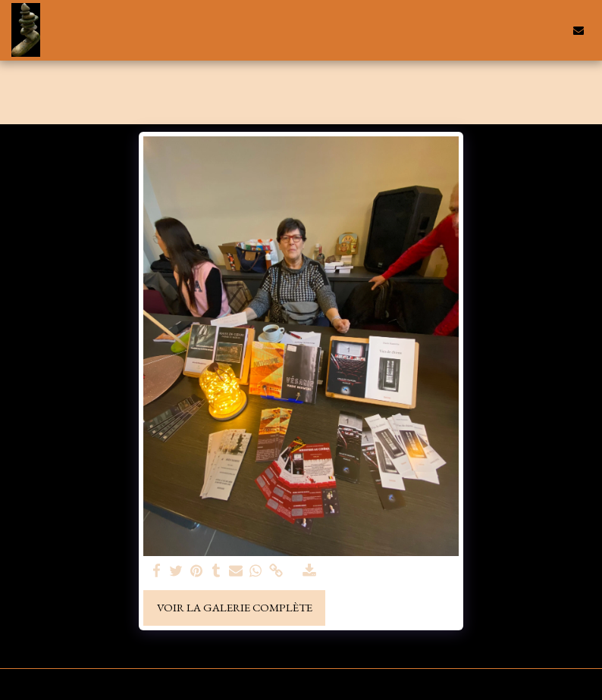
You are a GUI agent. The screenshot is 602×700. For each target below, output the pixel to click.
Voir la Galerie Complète (235, 607)
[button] (530, 30)
